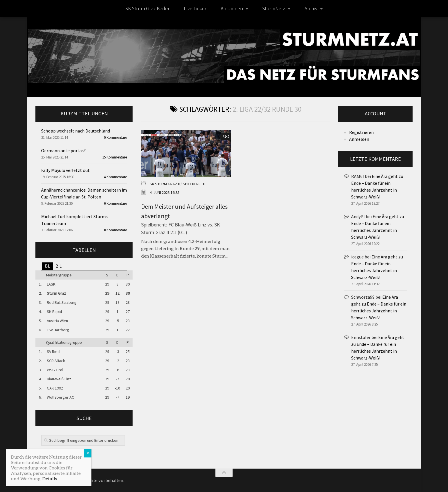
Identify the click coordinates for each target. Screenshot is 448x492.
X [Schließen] (88, 453)
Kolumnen (232, 8)
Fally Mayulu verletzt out (65, 170)
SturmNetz (274, 8)
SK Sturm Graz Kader (147, 8)
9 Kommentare (115, 137)
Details (50, 478)
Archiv (311, 8)
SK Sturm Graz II (165, 184)
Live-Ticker (195, 8)
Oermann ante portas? (63, 150)
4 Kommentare (115, 177)
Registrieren (361, 132)
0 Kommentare (115, 203)
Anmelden (359, 139)
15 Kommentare (115, 157)
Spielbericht (194, 184)
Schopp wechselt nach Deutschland (76, 131)
